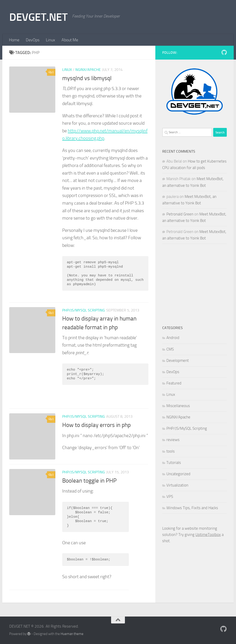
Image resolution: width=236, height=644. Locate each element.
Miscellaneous (178, 406)
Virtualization (177, 485)
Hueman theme (72, 634)
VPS (170, 496)
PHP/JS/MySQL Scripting (84, 310)
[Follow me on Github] (224, 52)
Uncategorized (178, 474)
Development (178, 360)
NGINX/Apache (88, 70)
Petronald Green (180, 214)
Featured (174, 383)
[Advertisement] (195, 284)
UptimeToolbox (208, 535)
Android (173, 338)
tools (171, 451)
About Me (70, 40)
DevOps (33, 40)
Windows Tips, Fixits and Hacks (192, 508)
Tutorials (174, 463)
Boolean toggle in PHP (89, 481)
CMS (170, 349)
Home (14, 40)
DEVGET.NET (38, 17)
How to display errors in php (96, 425)
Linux (50, 40)
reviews (173, 440)
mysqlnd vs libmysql (87, 78)
